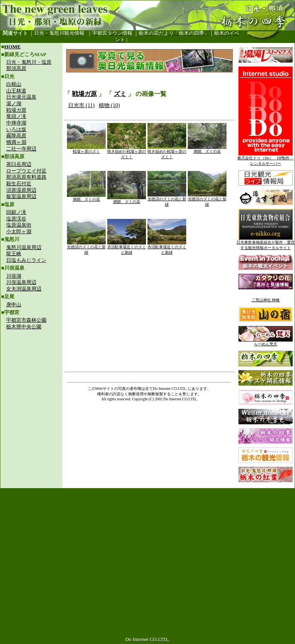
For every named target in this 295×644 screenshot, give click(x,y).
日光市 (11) (81, 105)
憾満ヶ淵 (16, 142)
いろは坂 (16, 129)
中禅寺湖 (16, 123)
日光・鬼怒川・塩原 (29, 62)
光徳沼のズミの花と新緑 (167, 200)
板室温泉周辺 (21, 196)
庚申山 (14, 305)
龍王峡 (14, 254)
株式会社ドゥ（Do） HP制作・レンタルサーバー (265, 159)
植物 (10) (109, 105)
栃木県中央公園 (24, 327)
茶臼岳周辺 (19, 164)
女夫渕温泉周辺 (24, 289)
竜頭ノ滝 (16, 116)
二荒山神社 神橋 (266, 300)
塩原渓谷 (16, 219)
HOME (12, 47)
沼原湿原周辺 (21, 190)
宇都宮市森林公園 (26, 320)
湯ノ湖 (14, 103)
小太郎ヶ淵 (19, 231)
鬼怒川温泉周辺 (24, 247)
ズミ (120, 94)
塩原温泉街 (19, 225)
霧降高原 (16, 136)
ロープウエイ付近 (26, 171)
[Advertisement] (31, 385)
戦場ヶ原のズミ (86, 149)
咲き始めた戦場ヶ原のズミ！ (127, 152)
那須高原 (16, 68)
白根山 (14, 84)
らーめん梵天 (266, 342)
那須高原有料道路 (26, 177)
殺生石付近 (19, 184)
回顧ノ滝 (16, 212)
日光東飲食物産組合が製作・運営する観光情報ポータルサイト (266, 243)
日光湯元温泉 (21, 97)
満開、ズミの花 (207, 149)
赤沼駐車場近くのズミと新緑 (127, 248)
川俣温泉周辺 (21, 282)
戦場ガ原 (16, 110)
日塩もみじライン (26, 260)
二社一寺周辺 (21, 149)
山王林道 (16, 91)
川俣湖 (14, 276)
